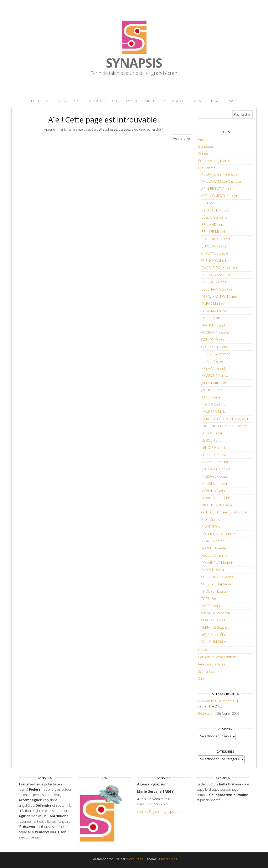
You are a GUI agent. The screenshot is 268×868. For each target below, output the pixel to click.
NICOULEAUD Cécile (217, 505)
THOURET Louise (214, 591)
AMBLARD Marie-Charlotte (221, 181)
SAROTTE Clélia (213, 570)
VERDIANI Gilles (213, 620)
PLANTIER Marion (215, 527)
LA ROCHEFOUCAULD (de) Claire (226, 419)
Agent (178, 101)
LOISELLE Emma (214, 455)
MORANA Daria (213, 491)
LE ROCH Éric (211, 440)
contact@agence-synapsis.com (160, 812)
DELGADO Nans (214, 282)
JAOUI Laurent (212, 390)
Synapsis (134, 63)
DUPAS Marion (212, 304)
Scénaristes (68, 101)
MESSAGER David (214, 476)
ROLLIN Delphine (214, 555)
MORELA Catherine (216, 498)
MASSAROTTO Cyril (216, 469)
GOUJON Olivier (213, 340)
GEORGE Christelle (215, 333)
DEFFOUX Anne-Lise (216, 275)
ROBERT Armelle (213, 548)
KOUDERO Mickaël (215, 412)
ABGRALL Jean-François (219, 174)
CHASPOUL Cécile (215, 253)
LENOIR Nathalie (214, 448)
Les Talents (41, 101)
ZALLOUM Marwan (216, 642)
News (216, 101)
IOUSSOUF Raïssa (215, 376)
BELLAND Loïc (212, 225)
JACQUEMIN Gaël (214, 383)
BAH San (208, 203)
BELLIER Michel (213, 232)
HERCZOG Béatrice (216, 354)
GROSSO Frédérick (215, 347)
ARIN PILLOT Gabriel (217, 189)
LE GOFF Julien (212, 433)
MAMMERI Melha (215, 462)
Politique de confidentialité (217, 657)
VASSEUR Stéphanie (216, 613)
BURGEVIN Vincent (215, 246)
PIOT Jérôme (211, 519)
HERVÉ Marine (212, 361)
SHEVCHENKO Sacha (217, 577)
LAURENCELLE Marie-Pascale (224, 426)
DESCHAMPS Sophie (217, 289)
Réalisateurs (207, 713)
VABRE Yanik (211, 606)
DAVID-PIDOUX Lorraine (220, 268)
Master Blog (168, 859)
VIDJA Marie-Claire (215, 635)
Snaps (232, 101)
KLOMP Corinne (213, 404)
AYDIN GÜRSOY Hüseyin (220, 196)
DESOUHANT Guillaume (219, 297)
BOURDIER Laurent (216, 239)
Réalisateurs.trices (102, 101)
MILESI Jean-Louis (215, 483)
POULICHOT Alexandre (218, 534)
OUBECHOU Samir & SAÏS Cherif (225, 512)
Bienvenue (206, 146)
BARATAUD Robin (215, 210)
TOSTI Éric (209, 599)
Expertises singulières (146, 101)
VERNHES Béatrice (215, 627)
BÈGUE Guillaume (214, 217)
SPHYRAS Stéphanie (216, 584)
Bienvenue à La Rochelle (216, 701)
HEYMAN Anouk (213, 368)
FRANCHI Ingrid (213, 325)
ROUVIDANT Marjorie (217, 563)
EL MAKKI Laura (213, 311)
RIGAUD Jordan (213, 541)
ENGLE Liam (211, 318)
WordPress (135, 859)
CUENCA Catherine (215, 261)
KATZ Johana (211, 397)
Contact (197, 101)
